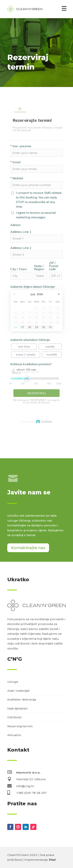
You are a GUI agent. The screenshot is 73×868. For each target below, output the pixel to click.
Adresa (15, 225)
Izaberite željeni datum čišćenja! (32, 287)
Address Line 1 (21, 232)
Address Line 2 (21, 248)
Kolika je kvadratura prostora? (31, 364)
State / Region (39, 267)
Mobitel (17, 178)
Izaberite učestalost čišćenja (30, 340)
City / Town (19, 269)
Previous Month (14, 294)
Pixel (52, 860)
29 (36, 327)
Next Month (59, 294)
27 (23, 327)
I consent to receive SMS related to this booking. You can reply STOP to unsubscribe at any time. (39, 200)
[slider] (26, 379)
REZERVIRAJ (36, 393)
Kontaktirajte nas (28, 548)
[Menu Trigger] (64, 8)
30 (43, 327)
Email (15, 162)
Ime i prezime (21, 146)
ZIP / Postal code (54, 266)
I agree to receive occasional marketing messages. (36, 215)
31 (50, 327)
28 (30, 327)
